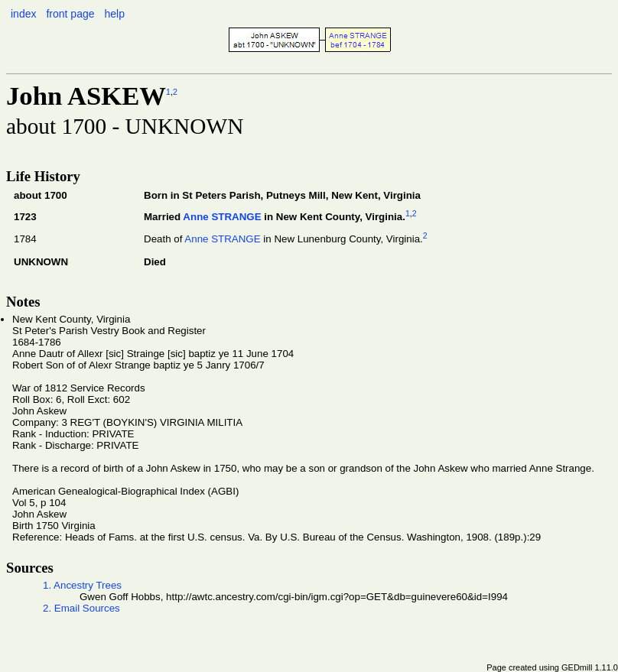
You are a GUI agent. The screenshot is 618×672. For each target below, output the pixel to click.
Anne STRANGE (222, 218)
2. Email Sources (81, 608)
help (114, 14)
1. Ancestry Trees (82, 585)
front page (70, 14)
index (23, 14)
